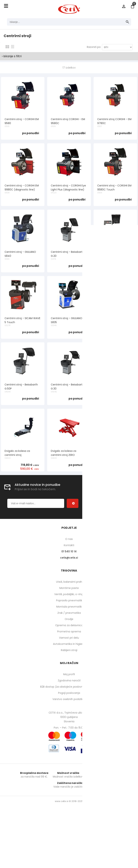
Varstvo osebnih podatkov (69, 699)
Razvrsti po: (94, 47)
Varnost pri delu (69, 638)
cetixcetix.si (69, 558)
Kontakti (69, 545)
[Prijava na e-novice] (73, 503)
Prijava (124, 6)
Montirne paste (69, 588)
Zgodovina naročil (69, 680)
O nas (69, 539)
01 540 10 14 (69, 551)
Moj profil (69, 674)
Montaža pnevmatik (69, 607)
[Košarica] (133, 6)
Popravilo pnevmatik (69, 600)
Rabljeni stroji (69, 650)
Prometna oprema (69, 631)
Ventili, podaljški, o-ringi (69, 594)
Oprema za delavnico (69, 625)
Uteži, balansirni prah (69, 582)
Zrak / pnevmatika (69, 613)
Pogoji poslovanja (69, 693)
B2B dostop (69, 687)
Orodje (69, 619)
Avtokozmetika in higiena (69, 644)
